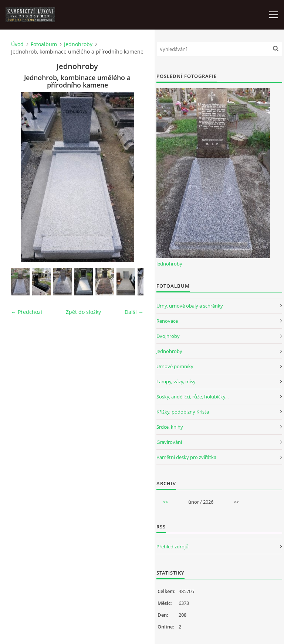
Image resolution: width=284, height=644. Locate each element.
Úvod (17, 44)
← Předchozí (27, 312)
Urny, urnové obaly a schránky (190, 306)
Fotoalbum (44, 44)
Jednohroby (78, 44)
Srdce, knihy (170, 427)
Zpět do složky (83, 312)
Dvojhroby (168, 336)
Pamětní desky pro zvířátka (186, 457)
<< (165, 502)
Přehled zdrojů (173, 547)
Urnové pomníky (175, 366)
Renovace (167, 321)
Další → (134, 312)
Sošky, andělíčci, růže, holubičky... (192, 397)
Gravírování (169, 442)
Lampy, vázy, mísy (176, 381)
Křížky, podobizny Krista (183, 412)
